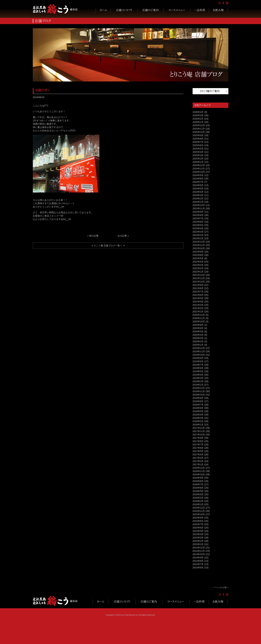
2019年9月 (198, 358)
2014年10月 (199, 554)
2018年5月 (198, 411)
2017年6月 (198, 448)
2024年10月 (199, 172)
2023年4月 (198, 228)
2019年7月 (198, 365)
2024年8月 (198, 179)
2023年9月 (198, 212)
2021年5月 (198, 298)
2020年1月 (198, 345)
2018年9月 (198, 398)
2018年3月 (198, 418)
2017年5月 (198, 451)
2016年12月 (199, 468)
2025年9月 (198, 135)
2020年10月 (199, 322)
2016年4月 (198, 494)
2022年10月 (199, 248)
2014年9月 (198, 558)
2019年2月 (198, 381)
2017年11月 (199, 431)
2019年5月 (198, 371)
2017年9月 (198, 438)
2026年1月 (198, 122)
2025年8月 (198, 139)
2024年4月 (198, 192)
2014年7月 (198, 564)
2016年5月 (198, 491)
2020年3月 (198, 338)
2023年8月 (198, 215)
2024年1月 (198, 202)
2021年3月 (198, 305)
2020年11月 (199, 318)
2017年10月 (199, 435)
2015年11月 (199, 511)
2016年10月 (199, 474)
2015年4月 (198, 534)
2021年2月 (198, 308)
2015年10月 (199, 514)
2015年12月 (199, 508)
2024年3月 (198, 195)
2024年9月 (198, 175)
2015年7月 (198, 524)
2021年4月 (198, 302)
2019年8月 (198, 361)
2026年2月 (198, 119)
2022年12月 (199, 242)
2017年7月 (198, 445)
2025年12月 (199, 125)
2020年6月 (198, 328)
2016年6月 (198, 488)
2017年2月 (198, 461)
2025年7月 (198, 142)
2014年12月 (199, 548)
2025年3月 (198, 155)
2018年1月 (198, 425)
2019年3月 (198, 378)
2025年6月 (198, 145)
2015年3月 (198, 538)
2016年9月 (198, 478)
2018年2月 (198, 421)
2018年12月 (199, 388)
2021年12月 (199, 275)
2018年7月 (198, 405)
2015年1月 (198, 544)
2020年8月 (198, 325)
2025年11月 (199, 129)
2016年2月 (198, 501)
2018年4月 (198, 415)
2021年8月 (198, 288)
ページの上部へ (221, 587)
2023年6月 (198, 222)
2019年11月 (199, 351)
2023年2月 (198, 235)
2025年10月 (199, 132)
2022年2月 (198, 268)
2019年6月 (198, 368)
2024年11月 (199, 169)
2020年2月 (198, 341)
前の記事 (94, 236)
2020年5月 (198, 331)
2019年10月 (199, 355)
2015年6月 (198, 528)
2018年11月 (199, 391)
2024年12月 (199, 165)
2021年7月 (198, 292)
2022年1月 (198, 272)
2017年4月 (198, 454)
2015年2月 (198, 541)
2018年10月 (199, 395)
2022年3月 (198, 265)
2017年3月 (198, 458)
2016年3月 (198, 498)
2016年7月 (198, 484)
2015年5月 (198, 531)
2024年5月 (198, 189)
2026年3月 (198, 115)
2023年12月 (199, 205)
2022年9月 (198, 252)
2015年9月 (198, 518)
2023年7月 (198, 218)
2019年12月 (199, 348)
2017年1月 (198, 464)
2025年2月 (198, 159)
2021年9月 (198, 285)
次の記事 (122, 236)
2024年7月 (198, 182)
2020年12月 (199, 315)
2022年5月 (198, 258)
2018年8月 (198, 401)
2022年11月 (199, 245)
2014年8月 (198, 561)
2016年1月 (198, 504)
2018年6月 (198, 408)
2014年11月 (199, 551)
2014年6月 (198, 568)
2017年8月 (198, 441)
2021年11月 (199, 278)
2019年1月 (198, 385)
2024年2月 (198, 198)
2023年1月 (198, 238)
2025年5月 (198, 149)
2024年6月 (198, 185)
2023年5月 (198, 225)
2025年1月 (198, 162)
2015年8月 (198, 521)
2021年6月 (198, 295)
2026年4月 (198, 112)
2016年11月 (199, 471)
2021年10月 (199, 282)
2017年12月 (199, 428)
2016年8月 (198, 481)
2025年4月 (198, 152)
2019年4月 (198, 375)
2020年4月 (198, 335)
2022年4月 (198, 262)
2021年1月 (198, 312)
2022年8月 (198, 255)
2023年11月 (199, 208)
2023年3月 (198, 232)
